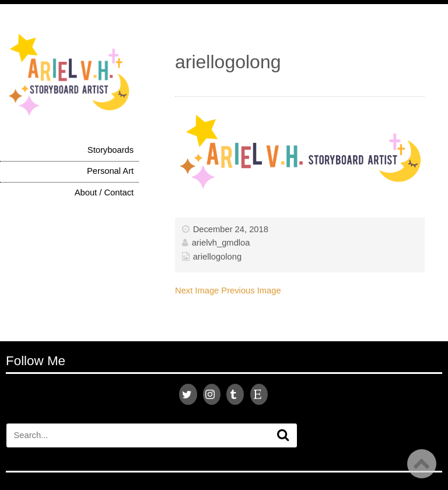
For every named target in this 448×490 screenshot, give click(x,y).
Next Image (197, 290)
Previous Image (251, 290)
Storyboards (111, 150)
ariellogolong (217, 257)
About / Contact (104, 192)
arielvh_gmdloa (221, 243)
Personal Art (110, 171)
